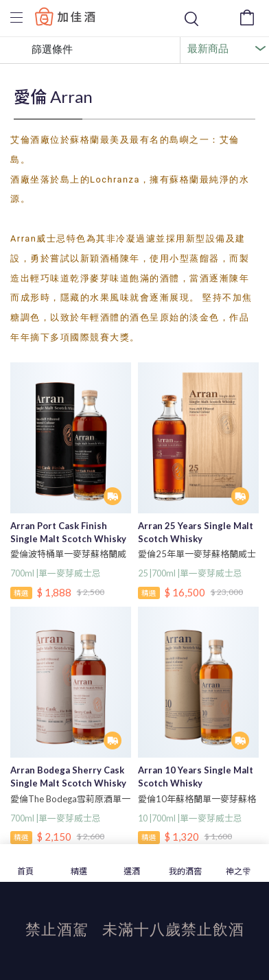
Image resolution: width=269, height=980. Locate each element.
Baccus (65, 16)
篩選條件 (42, 50)
